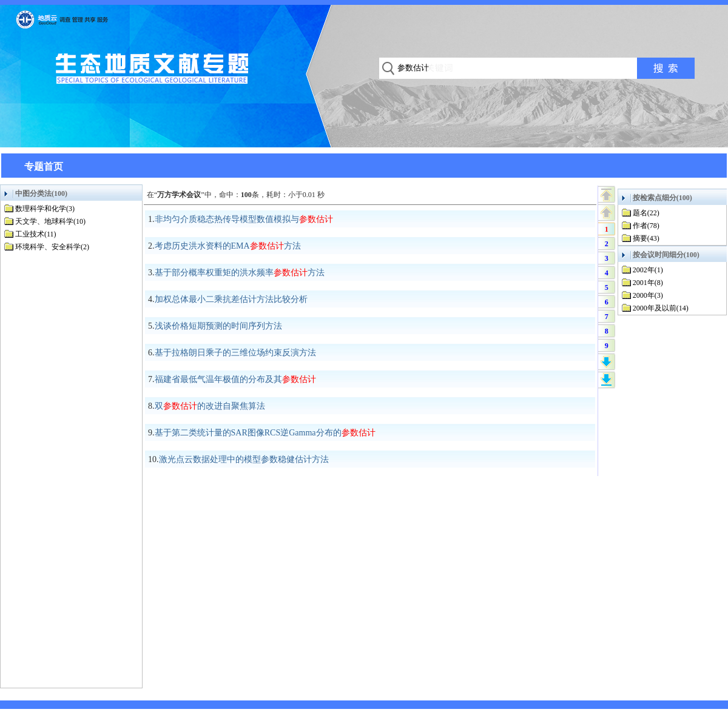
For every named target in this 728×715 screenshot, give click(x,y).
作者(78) (646, 226)
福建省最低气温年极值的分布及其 (235, 379)
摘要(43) (646, 238)
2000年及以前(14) (661, 308)
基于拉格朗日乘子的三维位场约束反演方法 (235, 353)
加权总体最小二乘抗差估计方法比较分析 (231, 299)
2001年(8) (648, 283)
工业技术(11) (36, 234)
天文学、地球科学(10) (50, 221)
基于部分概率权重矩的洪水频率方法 (240, 273)
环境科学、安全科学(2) (52, 247)
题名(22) (646, 213)
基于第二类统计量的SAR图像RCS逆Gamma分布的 (265, 433)
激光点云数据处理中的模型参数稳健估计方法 (244, 459)
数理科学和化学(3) (45, 209)
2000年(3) (648, 295)
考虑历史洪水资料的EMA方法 (228, 246)
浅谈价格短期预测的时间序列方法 (218, 326)
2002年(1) (648, 270)
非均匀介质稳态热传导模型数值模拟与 (244, 219)
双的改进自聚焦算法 (210, 406)
